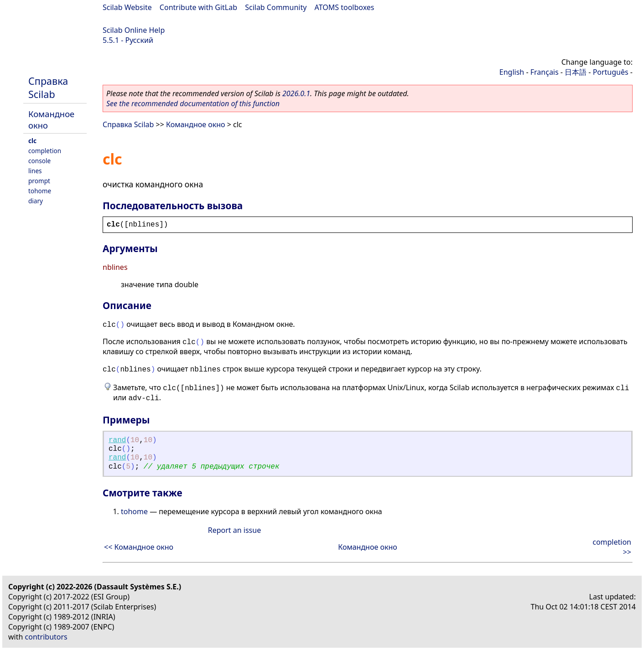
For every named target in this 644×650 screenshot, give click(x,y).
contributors (46, 637)
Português (611, 72)
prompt (39, 181)
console (39, 161)
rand (117, 440)
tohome (40, 191)
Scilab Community (276, 7)
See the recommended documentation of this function (193, 103)
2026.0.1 (296, 93)
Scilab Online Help (134, 30)
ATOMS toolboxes (345, 7)
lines (35, 171)
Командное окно (196, 124)
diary (36, 201)
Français (545, 72)
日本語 (576, 72)
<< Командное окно (139, 547)
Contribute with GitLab (198, 7)
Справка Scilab (48, 88)
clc (32, 141)
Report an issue (234, 530)
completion (45, 151)
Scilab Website (127, 7)
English (512, 72)
